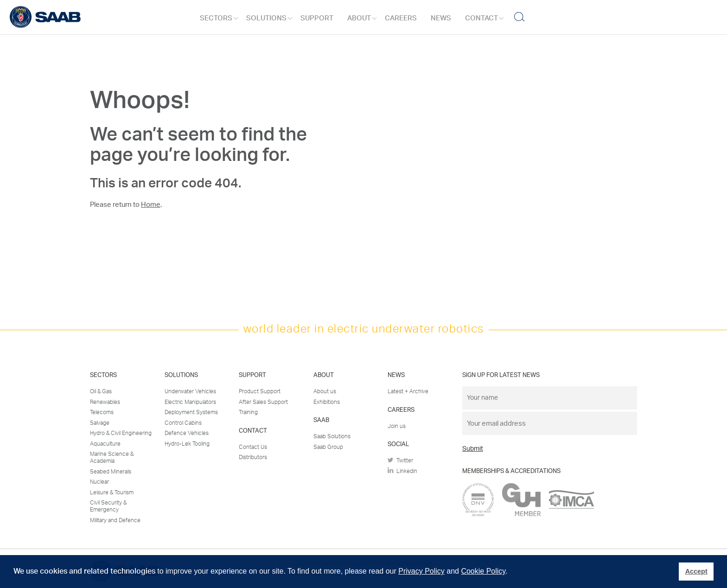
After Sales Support (263, 402)
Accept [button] (696, 571)
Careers (401, 18)
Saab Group (328, 447)
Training (248, 412)
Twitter (400, 460)
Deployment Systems (191, 412)
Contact (481, 18)
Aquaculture (105, 444)
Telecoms (102, 412)
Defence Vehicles (187, 433)
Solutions (266, 18)
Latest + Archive (408, 391)
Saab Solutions (332, 436)
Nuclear (99, 482)
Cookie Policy (483, 571)
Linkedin (402, 471)
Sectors (216, 18)
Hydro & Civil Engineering (121, 433)
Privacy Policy (421, 571)
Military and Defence (115, 520)
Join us (397, 426)
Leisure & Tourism (112, 492)
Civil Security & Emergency (108, 506)
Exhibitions (327, 402)
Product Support (260, 391)
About (359, 18)
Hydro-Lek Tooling (187, 444)
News (441, 18)
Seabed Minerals (111, 472)
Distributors (253, 457)
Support (317, 18)
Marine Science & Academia (112, 458)
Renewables (105, 402)
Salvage (100, 423)
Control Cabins (183, 423)
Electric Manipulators (190, 402)
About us (325, 391)
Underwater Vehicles (190, 391)
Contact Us (253, 447)
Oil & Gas (101, 391)
